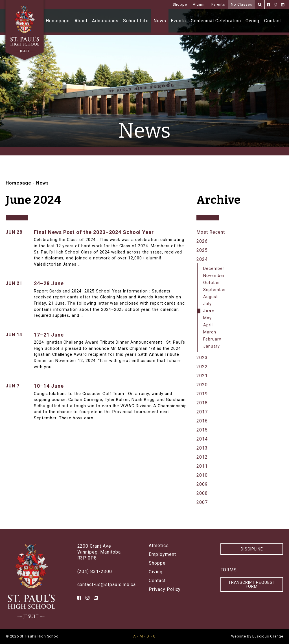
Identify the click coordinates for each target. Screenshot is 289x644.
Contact (273, 21)
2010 (202, 475)
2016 (202, 421)
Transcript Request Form (252, 584)
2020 (202, 385)
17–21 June (49, 335)
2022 (202, 367)
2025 (202, 250)
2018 (202, 403)
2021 (202, 376)
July (207, 304)
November (214, 276)
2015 (202, 430)
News (160, 21)
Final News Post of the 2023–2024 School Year (94, 232)
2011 (202, 466)
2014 (202, 439)
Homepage (58, 21)
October (212, 283)
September (215, 290)
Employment (162, 554)
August (211, 297)
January (212, 346)
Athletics (159, 546)
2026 (202, 241)
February (212, 339)
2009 (202, 484)
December (214, 269)
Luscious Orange (268, 636)
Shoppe (180, 4)
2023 (202, 358)
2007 (202, 502)
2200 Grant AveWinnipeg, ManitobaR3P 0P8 (99, 552)
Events (178, 21)
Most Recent (211, 232)
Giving (252, 21)
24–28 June (49, 283)
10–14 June (49, 386)
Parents (218, 4)
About (81, 21)
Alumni (199, 4)
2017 (202, 412)
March (210, 332)
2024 (202, 259)
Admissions (105, 21)
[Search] (260, 5)
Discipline (252, 549)
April (208, 325)
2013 (202, 448)
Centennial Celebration (216, 21)
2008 (202, 493)
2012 (202, 457)
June (209, 311)
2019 (202, 394)
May (207, 318)
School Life (136, 21)
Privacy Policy (165, 589)
